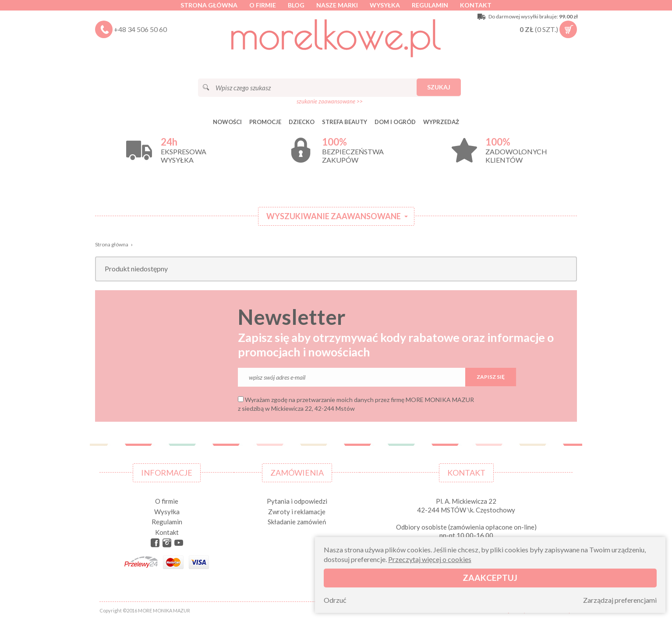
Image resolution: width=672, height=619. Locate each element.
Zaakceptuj (490, 578)
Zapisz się (491, 377)
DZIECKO (302, 122)
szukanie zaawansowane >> (330, 101)
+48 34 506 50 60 (140, 29)
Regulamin (430, 5)
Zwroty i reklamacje (297, 512)
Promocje (265, 122)
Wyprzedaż (441, 122)
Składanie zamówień (297, 522)
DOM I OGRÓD (395, 122)
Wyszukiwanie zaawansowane (334, 216)
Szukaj (439, 87)
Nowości (227, 122)
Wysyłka (385, 5)
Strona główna (209, 5)
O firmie (263, 5)
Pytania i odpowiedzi (297, 501)
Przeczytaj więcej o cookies (430, 559)
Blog (296, 5)
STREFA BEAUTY (345, 122)
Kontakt (476, 5)
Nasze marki (337, 5)
